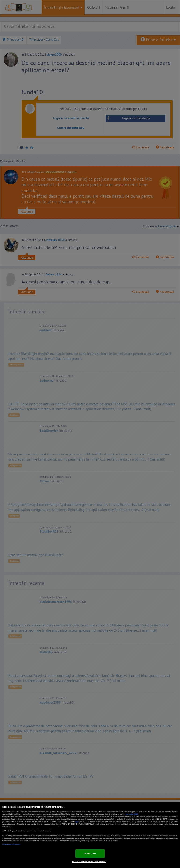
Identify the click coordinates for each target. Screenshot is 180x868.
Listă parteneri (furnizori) (11, 844)
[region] (90, 835)
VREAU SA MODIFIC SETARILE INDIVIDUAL (89, 861)
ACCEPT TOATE (90, 853)
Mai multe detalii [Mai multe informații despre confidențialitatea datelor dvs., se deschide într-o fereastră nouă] (132, 814)
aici (77, 822)
